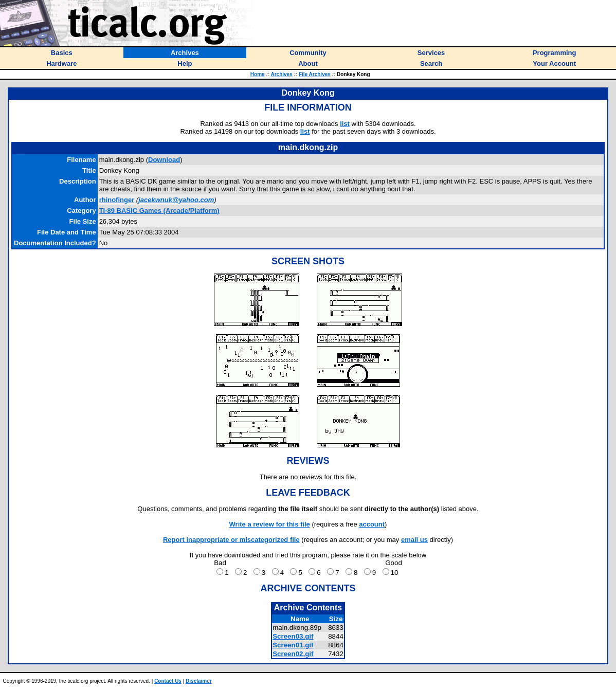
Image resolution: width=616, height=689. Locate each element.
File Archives (315, 74)
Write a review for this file (270, 524)
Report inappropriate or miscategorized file (231, 540)
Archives (281, 74)
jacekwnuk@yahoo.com (176, 200)
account (372, 524)
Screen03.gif (293, 636)
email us (414, 540)
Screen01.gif (293, 645)
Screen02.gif (293, 654)
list (345, 124)
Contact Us (168, 681)
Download (164, 160)
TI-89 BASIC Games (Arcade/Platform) (159, 211)
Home (258, 74)
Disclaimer (199, 681)
